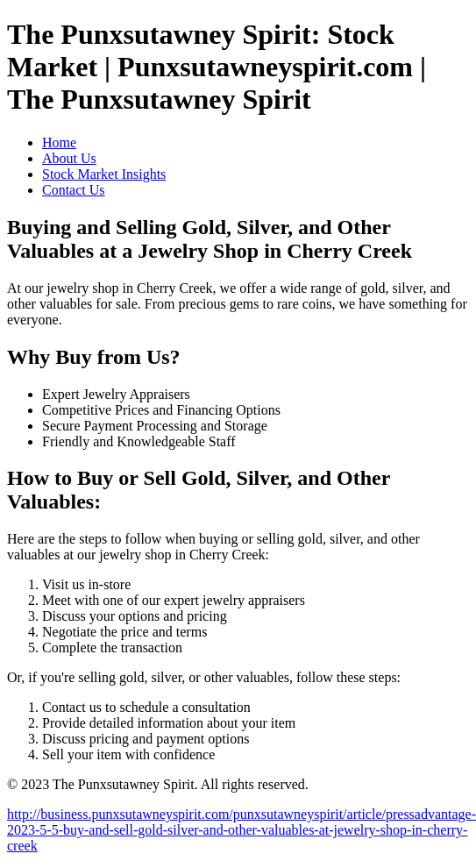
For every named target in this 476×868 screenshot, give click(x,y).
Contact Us (74, 190)
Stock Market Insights (104, 174)
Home (59, 142)
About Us (69, 158)
